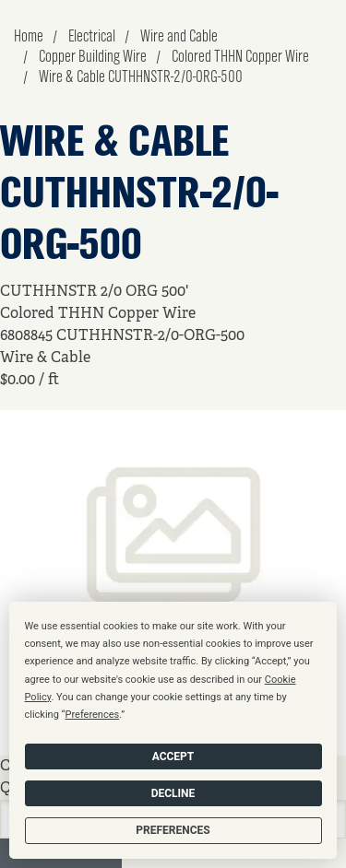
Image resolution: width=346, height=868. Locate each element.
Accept (173, 757)
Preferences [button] (92, 715)
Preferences (173, 830)
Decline (173, 793)
